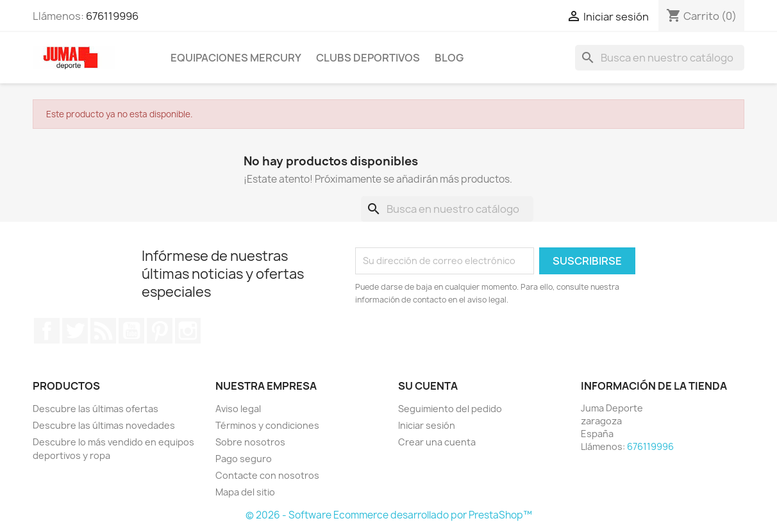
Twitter (75, 331)
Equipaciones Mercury (236, 58)
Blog (449, 58)
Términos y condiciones (267, 425)
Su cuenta (428, 386)
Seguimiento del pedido (450, 409)
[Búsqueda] (660, 58)
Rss (103, 331)
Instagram (188, 331)
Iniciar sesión (427, 425)
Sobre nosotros (250, 442)
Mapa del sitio (245, 492)
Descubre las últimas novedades (104, 425)
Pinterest (160, 331)
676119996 (112, 16)
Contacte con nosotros (267, 475)
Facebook (47, 331)
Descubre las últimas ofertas (96, 409)
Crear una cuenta (437, 442)
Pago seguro (244, 459)
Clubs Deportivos (368, 58)
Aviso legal (238, 409)
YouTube (131, 331)
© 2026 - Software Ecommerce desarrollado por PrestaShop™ (389, 515)
